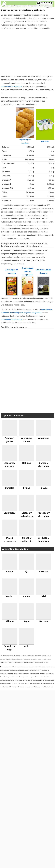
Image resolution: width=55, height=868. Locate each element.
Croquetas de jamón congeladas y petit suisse (23, 10)
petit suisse (45, 141)
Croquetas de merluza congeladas (27, 271)
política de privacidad (39, 687)
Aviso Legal (49, 687)
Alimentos (45, 3)
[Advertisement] (21, 52)
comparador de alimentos (12, 87)
